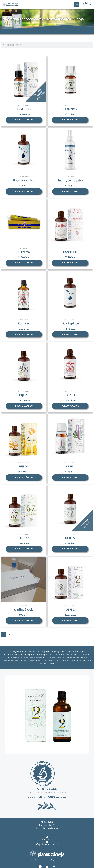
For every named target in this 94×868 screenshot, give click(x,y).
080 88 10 (47, 839)
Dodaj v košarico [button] (24, 120)
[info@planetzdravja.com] (47, 842)
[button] (90, 4)
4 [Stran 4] (20, 635)
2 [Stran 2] (9, 635)
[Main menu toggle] (77, 4)
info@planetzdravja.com (47, 844)
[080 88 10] (47, 837)
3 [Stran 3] (15, 635)
